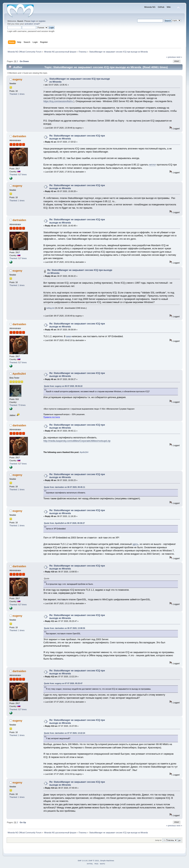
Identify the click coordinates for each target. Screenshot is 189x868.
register (42, 21)
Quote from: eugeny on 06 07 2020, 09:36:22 (63, 386)
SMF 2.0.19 (82, 861)
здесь (135, 544)
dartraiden (19, 136)
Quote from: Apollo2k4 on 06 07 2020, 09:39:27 (64, 523)
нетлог (153, 165)
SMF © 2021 (94, 861)
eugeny (17, 79)
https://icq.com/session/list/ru (58, 101)
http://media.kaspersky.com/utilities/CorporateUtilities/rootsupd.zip (77, 441)
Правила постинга (52, 417)
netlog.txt (49, 308)
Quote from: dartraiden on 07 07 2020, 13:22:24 (64, 733)
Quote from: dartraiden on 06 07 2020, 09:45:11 (64, 487)
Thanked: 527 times (18, 174)
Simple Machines (107, 861)
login (33, 21)
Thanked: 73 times (17, 405)
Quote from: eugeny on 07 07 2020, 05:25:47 (63, 683)
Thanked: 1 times (17, 94)
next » (179, 57)
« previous (171, 57)
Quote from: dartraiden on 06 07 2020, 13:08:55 (64, 628)
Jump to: (158, 840)
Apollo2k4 (19, 374)
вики (69, 336)
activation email (32, 24)
